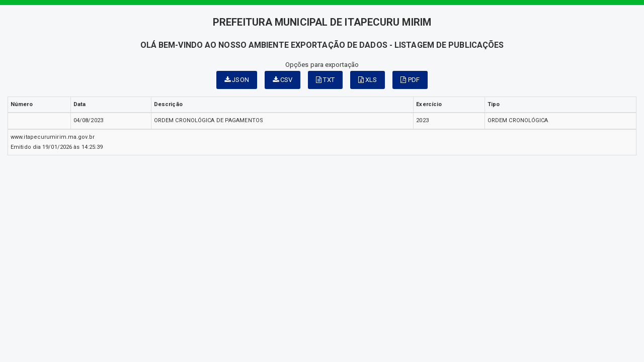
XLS (368, 80)
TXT (325, 80)
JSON (237, 80)
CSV (283, 80)
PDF (410, 80)
